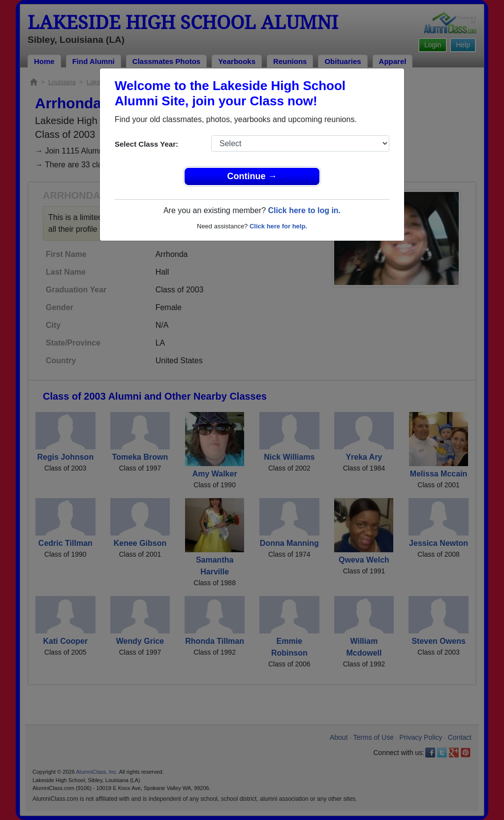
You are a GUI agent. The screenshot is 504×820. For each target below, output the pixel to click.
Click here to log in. (304, 210)
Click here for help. (278, 226)
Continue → (252, 176)
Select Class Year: (146, 144)
